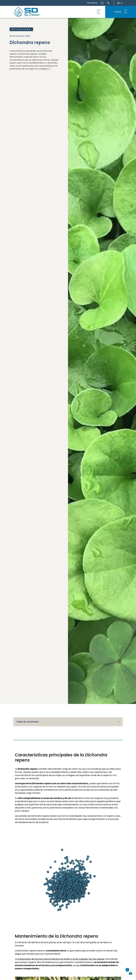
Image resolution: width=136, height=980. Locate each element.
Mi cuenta (92, 3)
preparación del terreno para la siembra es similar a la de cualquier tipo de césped (61, 959)
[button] (99, 12)
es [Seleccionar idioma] (120, 3)
